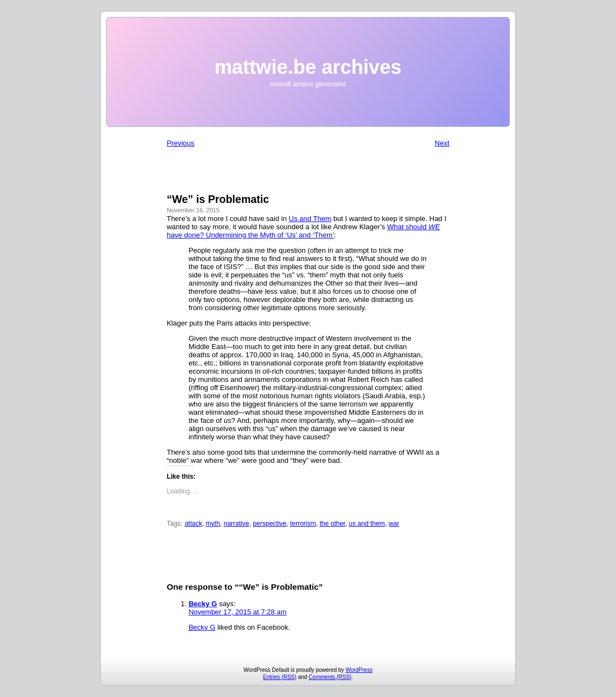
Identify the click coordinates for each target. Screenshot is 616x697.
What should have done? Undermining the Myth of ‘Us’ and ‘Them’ (304, 231)
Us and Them (310, 219)
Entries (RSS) (280, 677)
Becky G (203, 604)
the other (332, 524)
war (394, 524)
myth (213, 524)
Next (442, 143)
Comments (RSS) (330, 677)
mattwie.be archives (308, 67)
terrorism (303, 524)
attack (193, 524)
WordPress (359, 670)
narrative (237, 524)
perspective (269, 524)
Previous (181, 143)
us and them (367, 524)
